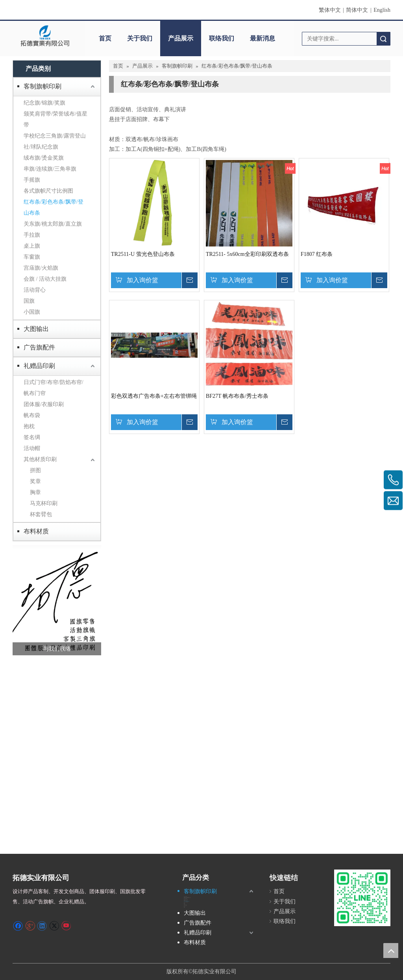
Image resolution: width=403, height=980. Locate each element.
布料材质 (36, 531)
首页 (105, 38)
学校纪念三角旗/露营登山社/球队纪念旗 (55, 141)
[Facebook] (18, 926)
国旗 (29, 301)
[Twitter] (54, 926)
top (391, 951)
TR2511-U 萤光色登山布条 (143, 254)
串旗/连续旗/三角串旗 (50, 169)
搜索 (383, 39)
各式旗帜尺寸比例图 (48, 191)
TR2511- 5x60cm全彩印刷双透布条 (247, 254)
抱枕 (29, 426)
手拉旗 (32, 235)
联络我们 (222, 38)
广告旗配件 (39, 347)
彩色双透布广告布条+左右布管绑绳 (154, 396)
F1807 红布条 (317, 254)
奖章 (35, 481)
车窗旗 (32, 257)
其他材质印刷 (40, 459)
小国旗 (32, 312)
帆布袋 (32, 415)
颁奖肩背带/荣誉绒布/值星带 (55, 119)
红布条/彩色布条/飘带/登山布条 (54, 207)
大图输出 (36, 329)
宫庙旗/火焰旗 (41, 268)
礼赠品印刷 (39, 366)
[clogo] (45, 36)
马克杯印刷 (44, 503)
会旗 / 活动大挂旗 (45, 279)
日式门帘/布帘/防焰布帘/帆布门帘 (54, 388)
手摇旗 (32, 180)
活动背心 (35, 290)
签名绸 (32, 437)
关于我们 (140, 38)
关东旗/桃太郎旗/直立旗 (53, 224)
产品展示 (181, 38)
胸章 (35, 492)
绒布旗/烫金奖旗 (44, 158)
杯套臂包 (41, 514)
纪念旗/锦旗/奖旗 (44, 103)
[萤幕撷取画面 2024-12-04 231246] (57, 600)
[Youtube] (66, 926)
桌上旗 (32, 246)
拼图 (35, 470)
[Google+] (30, 926)
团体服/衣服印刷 (44, 404)
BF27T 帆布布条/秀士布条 (237, 396)
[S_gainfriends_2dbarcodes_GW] (362, 898)
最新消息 (263, 38)
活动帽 (32, 448)
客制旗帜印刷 (43, 86)
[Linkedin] (42, 926)
